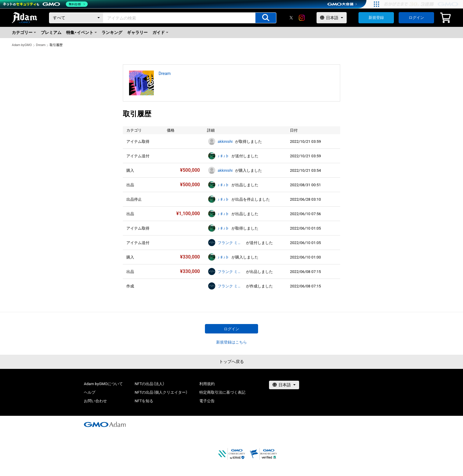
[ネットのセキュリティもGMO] (45, 4)
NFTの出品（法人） (150, 384)
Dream (41, 45)
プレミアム (51, 32)
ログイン (416, 18)
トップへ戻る (231, 362)
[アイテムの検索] (266, 18)
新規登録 (376, 18)
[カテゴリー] (76, 18)
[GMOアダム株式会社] (105, 424)
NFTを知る (144, 401)
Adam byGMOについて (103, 384)
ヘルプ (90, 392)
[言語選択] (332, 18)
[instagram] (302, 18)
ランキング (112, 32)
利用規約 (207, 384)
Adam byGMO (22, 45)
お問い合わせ (95, 401)
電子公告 (207, 401)
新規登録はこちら (231, 342)
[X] (291, 18)
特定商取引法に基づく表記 (222, 392)
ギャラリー (137, 32)
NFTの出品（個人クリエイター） (161, 392)
